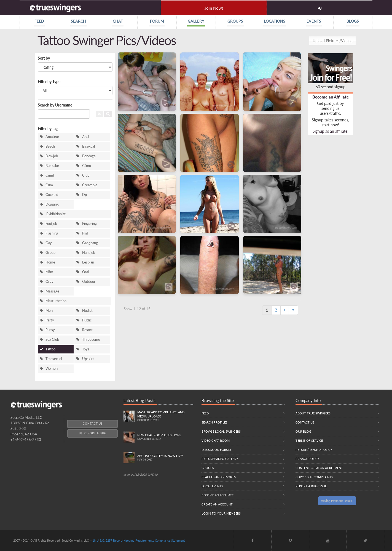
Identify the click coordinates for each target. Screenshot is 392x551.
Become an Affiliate (331, 97)
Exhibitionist (56, 214)
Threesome (91, 340)
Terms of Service (309, 440)
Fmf (85, 233)
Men (49, 311)
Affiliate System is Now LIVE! (165, 458)
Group (50, 253)
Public (87, 320)
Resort (87, 330)
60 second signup (331, 87)
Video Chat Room (216, 440)
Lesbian (88, 262)
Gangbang (90, 243)
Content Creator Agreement (319, 468)
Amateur (52, 137)
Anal (86, 137)
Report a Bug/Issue (311, 486)
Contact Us (93, 424)
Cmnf (50, 175)
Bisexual (88, 146)
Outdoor (89, 282)
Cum (49, 185)
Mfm (49, 272)
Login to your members (221, 513)
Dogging (52, 204)
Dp (84, 195)
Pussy (50, 330)
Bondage (89, 156)
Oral (85, 272)
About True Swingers (313, 413)
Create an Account (217, 504)
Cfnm (87, 166)
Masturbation (56, 301)
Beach (50, 146)
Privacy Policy (307, 459)
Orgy (49, 282)
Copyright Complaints (314, 477)
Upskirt (88, 359)
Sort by (44, 58)
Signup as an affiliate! (331, 131)
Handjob (89, 253)
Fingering (89, 224)
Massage (52, 291)
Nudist (87, 311)
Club (86, 175)
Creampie (90, 185)
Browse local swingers (221, 431)
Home (50, 262)
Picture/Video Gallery (220, 459)
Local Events (212, 486)
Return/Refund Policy (314, 450)
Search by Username (55, 105)
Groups (208, 468)
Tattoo (50, 349)
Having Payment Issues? (337, 501)
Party (50, 320)
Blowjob (52, 156)
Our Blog (303, 431)
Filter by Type (49, 82)
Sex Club (52, 340)
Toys (86, 349)
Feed (205, 413)
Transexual (54, 359)
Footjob (51, 224)
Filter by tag (48, 128)
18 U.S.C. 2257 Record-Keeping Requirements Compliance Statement (139, 540)
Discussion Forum (216, 450)
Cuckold (52, 195)
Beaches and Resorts (219, 477)
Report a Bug (92, 433)
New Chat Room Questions (165, 437)
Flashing (52, 233)
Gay (49, 243)
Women (52, 368)
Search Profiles (214, 422)
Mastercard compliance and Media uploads (165, 416)
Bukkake (52, 166)
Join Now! (214, 8)
